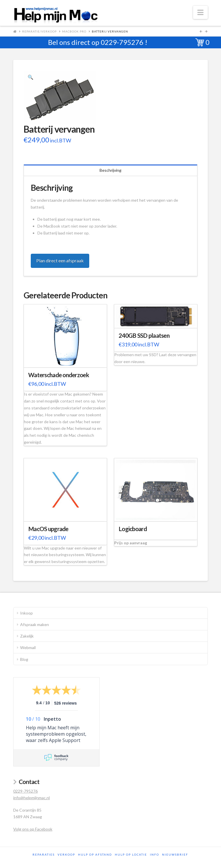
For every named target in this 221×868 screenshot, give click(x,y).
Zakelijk (27, 636)
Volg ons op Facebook (33, 829)
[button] (200, 12)
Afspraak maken (35, 624)
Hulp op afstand (95, 854)
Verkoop (66, 854)
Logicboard (133, 529)
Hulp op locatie (131, 854)
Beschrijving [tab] (110, 170)
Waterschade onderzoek (59, 375)
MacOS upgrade (48, 529)
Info (155, 854)
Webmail (28, 647)
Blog (24, 659)
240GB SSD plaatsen (144, 335)
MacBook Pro (74, 31)
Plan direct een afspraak (60, 261)
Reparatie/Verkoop (39, 31)
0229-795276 (122, 42)
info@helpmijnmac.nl (32, 798)
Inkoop (26, 613)
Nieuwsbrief (175, 854)
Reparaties (44, 854)
